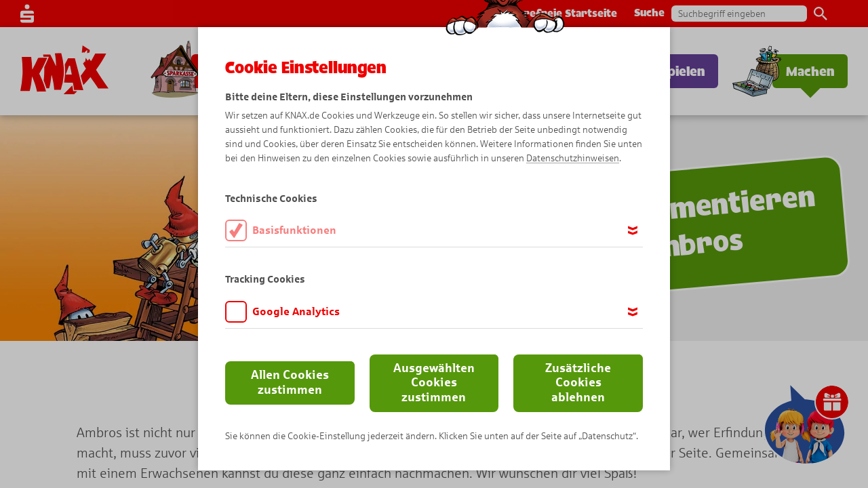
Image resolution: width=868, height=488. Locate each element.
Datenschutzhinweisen (573, 158)
